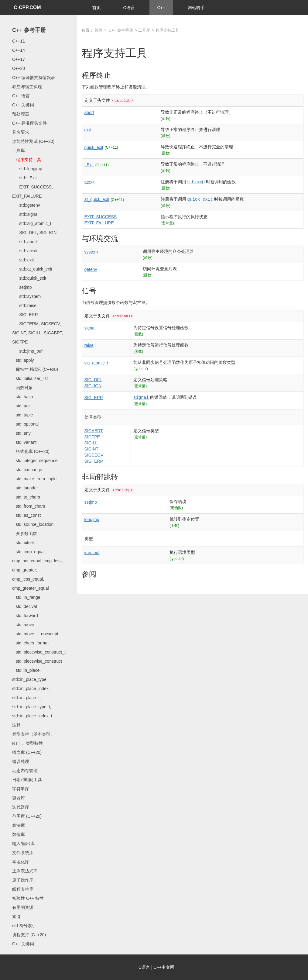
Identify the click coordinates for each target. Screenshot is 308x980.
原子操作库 (23, 880)
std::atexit (25, 251)
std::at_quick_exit (32, 269)
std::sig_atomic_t (32, 223)
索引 (16, 916)
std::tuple (22, 415)
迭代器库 (21, 807)
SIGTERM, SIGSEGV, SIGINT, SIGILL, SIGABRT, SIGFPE (38, 333)
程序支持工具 (27, 160)
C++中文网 (164, 967)
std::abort (25, 242)
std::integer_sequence (35, 461)
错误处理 (21, 761)
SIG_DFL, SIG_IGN (34, 233)
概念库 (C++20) (27, 752)
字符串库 (21, 789)
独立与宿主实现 (27, 87)
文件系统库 (23, 853)
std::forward (25, 616)
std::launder (25, 488)
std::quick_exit (29, 278)
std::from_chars (29, 506)
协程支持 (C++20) (29, 935)
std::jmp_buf (27, 351)
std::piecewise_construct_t (39, 652)
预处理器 (21, 114)
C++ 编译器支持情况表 (34, 78)
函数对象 (22, 388)
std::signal (25, 214)
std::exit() (196, 182)
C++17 (19, 59)
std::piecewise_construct (37, 661)
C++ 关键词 (23, 105)
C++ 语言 (21, 96)
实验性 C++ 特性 (28, 898)
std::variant (24, 442)
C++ (161, 8)
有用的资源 (23, 907)
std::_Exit (24, 178)
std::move (23, 625)
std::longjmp (27, 169)
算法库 (19, 825)
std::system (26, 296)
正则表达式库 (25, 871)
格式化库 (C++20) (31, 451)
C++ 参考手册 (29, 30)
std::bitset (23, 543)
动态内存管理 (25, 771)
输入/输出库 (23, 844)
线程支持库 (23, 889)
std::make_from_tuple (34, 479)
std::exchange (27, 470)
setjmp (22, 287)
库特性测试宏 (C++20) (35, 369)
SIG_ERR (25, 315)
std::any (21, 433)
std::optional (25, 424)
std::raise (24, 305)
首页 (97, 8)
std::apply (23, 360)
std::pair (21, 406)
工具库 (19, 150)
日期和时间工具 (27, 780)
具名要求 (21, 132)
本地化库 (21, 862)
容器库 (19, 798)
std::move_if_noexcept (35, 634)
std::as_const (26, 515)
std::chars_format (30, 643)
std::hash (22, 397)
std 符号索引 (24, 926)
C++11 (19, 41)
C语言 (129, 8)
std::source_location (33, 524)
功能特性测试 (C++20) (33, 141)
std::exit (23, 260)
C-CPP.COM (27, 7)
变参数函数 (25, 533)
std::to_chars (26, 497)
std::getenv (26, 205)
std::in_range (26, 597)
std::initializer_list (30, 378)
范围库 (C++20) (27, 816)
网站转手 (196, 8)
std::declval (25, 606)
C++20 (19, 68)
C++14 (19, 50)
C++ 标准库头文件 (29, 123)
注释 (16, 725)
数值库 (19, 834)
